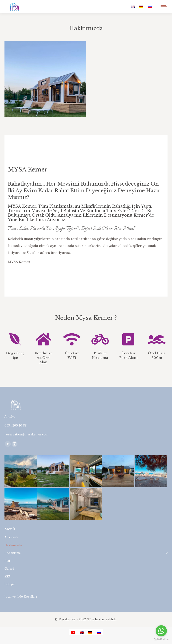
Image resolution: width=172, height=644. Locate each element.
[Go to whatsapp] (161, 631)
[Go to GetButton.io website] (161, 639)
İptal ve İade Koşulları (21, 596)
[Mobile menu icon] (164, 7)
